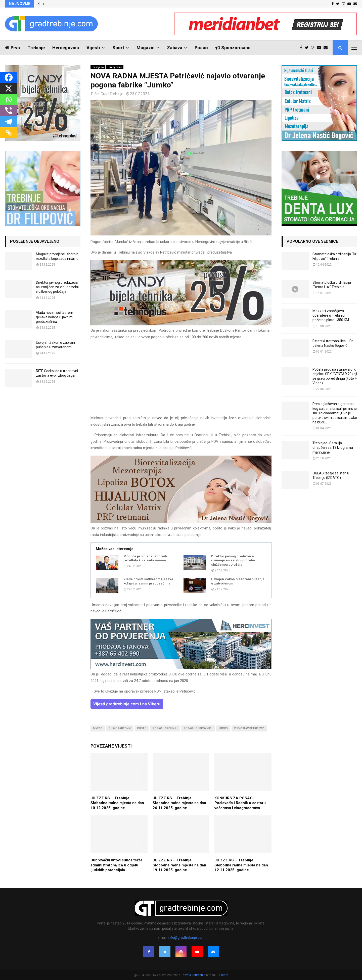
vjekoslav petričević (249, 728)
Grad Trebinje (112, 94)
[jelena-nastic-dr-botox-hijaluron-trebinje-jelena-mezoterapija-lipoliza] (181, 522)
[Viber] (9, 111)
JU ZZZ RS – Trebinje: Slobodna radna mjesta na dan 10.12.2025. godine (117, 803)
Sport (118, 48)
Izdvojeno (98, 67)
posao (142, 728)
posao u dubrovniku (198, 728)
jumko (223, 728)
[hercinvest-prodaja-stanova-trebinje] (181, 668)
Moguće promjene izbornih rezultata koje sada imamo (145, 558)
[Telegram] (9, 122)
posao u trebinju (165, 728)
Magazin (146, 48)
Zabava (175, 48)
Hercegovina (66, 48)
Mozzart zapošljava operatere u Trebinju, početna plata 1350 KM (331, 315)
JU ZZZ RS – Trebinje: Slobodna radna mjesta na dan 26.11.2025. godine (179, 803)
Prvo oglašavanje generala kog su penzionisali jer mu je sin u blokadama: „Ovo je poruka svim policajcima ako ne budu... (335, 413)
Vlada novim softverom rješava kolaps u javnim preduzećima (148, 581)
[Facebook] (9, 77)
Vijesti (93, 48)
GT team (222, 975)
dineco (98, 728)
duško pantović (120, 728)
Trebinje (36, 48)
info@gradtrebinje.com (186, 938)
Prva (12, 48)
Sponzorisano (233, 48)
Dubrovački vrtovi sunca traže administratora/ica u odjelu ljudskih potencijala (117, 865)
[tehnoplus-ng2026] (181, 324)
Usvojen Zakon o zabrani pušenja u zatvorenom (238, 581)
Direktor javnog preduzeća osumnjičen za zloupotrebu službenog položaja (233, 560)
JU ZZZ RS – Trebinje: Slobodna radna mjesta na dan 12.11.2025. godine (241, 865)
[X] (9, 88)
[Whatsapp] (9, 100)
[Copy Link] (9, 133)
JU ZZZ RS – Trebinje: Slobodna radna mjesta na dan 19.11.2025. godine (179, 865)
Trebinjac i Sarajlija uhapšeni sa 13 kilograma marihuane (333, 448)
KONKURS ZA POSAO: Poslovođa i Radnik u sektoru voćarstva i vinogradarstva (240, 803)
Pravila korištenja (194, 975)
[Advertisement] (181, 380)
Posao (201, 48)
